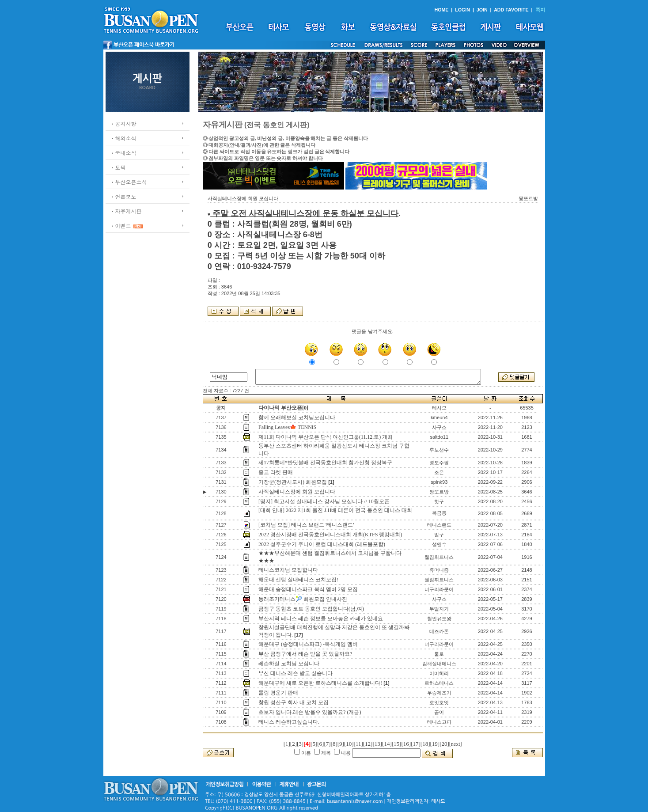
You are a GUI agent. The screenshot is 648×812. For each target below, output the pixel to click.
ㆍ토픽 (118, 167)
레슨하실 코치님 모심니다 (289, 664)
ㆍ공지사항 (123, 123)
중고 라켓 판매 (276, 472)
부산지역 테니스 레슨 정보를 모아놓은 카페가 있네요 (321, 618)
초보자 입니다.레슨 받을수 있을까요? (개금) (310, 712)
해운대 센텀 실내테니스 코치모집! (298, 580)
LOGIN (462, 10)
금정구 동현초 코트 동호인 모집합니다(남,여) (311, 609)
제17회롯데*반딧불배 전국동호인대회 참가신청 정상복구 (325, 463)
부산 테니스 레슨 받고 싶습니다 (296, 673)
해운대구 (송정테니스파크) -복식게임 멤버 (308, 644)
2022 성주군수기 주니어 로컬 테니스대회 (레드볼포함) (322, 544)
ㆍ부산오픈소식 (129, 182)
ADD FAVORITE (511, 10)
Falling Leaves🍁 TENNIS (287, 427)
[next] (456, 744)
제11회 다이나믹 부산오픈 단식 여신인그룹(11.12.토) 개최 (326, 437)
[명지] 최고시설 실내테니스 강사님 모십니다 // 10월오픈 (324, 501)
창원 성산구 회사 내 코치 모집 (294, 702)
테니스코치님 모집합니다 (288, 570)
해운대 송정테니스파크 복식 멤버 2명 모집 (308, 589)
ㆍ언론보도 (123, 196)
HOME (441, 10)
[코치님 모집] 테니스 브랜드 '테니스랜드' (306, 525)
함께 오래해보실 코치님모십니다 (297, 417)
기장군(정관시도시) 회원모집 (293, 482)
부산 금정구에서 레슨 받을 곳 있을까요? (305, 654)
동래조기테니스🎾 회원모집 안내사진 (303, 599)
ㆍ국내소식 (123, 153)
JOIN (482, 10)
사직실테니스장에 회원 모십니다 (297, 492)
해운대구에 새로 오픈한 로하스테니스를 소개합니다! (320, 683)
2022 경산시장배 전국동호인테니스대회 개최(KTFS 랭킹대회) (330, 535)
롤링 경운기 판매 (278, 693)
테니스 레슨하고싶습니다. (289, 722)
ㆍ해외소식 (123, 138)
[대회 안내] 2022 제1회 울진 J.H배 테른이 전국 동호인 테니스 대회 (335, 510)
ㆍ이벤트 (121, 226)
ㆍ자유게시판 (126, 211)
